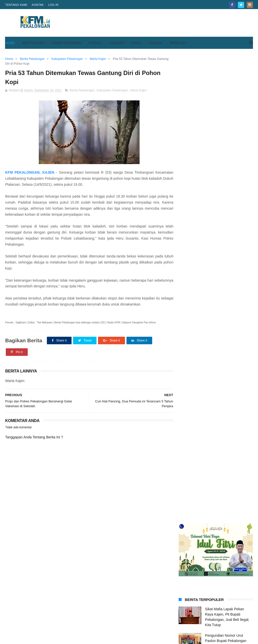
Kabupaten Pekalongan (112, 91)
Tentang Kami (16, 5)
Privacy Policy (186, 617)
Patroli (96, 43)
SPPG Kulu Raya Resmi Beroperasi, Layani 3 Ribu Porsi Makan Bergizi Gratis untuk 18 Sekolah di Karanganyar (213, 389)
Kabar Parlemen (67, 43)
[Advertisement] (161, 23)
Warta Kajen (33, 43)
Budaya (156, 43)
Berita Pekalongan (82, 91)
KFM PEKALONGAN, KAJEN (29, 173)
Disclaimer (183, 623)
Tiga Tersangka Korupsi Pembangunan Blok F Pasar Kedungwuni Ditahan (227, 231)
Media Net (178, 43)
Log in (53, 5)
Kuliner (117, 43)
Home (10, 43)
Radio (137, 43)
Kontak (38, 5)
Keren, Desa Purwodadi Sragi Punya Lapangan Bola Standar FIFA (228, 337)
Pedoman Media (103, 623)
